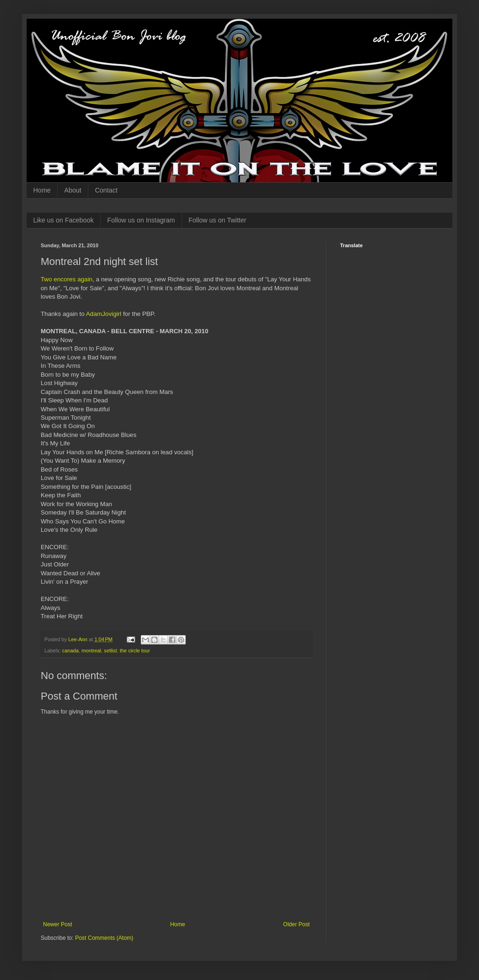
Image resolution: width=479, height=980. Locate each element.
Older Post (296, 924)
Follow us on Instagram (141, 220)
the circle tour (135, 651)
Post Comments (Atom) (104, 938)
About (73, 190)
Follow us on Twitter (217, 220)
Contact (106, 190)
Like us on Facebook (63, 220)
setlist (110, 651)
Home (42, 190)
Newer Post (58, 924)
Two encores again (67, 279)
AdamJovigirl (104, 314)
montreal (91, 651)
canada (70, 651)
